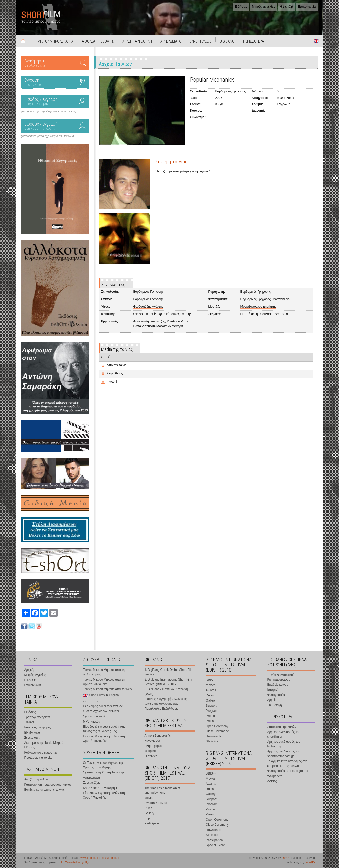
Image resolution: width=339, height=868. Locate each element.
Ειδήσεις (241, 7)
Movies (149, 798)
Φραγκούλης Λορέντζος (149, 322)
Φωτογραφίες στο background (288, 771)
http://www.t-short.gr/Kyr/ (75, 862)
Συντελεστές (113, 285)
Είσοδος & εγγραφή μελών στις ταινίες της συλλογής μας (104, 729)
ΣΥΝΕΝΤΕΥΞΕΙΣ (201, 41)
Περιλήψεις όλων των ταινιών (103, 706)
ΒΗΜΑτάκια (32, 733)
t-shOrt (286, 858)
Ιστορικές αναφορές (38, 728)
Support (150, 819)
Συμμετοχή (275, 705)
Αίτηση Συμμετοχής (158, 736)
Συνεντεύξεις (92, 783)
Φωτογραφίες (276, 695)
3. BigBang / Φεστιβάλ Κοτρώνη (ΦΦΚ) (166, 692)
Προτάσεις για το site (38, 758)
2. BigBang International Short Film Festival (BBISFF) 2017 (168, 682)
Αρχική (23, 41)
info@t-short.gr (110, 858)
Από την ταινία (117, 365)
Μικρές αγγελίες (263, 7)
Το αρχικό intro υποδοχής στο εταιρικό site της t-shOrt (287, 764)
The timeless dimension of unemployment (162, 791)
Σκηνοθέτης (115, 374)
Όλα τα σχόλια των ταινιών (101, 712)
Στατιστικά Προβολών (282, 727)
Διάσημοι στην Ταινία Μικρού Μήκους (44, 745)
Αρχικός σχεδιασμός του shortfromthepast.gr (284, 754)
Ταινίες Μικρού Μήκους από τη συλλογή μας (104, 672)
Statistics (212, 742)
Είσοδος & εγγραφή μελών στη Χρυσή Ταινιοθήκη (104, 739)
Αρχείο (272, 700)
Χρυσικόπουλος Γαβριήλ (175, 314)
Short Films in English (317, 41)
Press (210, 721)
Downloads (214, 737)
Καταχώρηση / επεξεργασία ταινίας (48, 785)
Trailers (29, 723)
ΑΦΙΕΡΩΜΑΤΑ (171, 41)
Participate (152, 824)
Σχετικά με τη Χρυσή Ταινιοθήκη (105, 773)
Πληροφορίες (154, 746)
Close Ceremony (217, 731)
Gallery (149, 813)
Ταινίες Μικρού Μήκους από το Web (107, 689)
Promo (210, 716)
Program (212, 711)
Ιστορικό (150, 751)
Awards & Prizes (156, 803)
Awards (211, 691)
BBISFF (211, 680)
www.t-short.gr (89, 858)
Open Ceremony (217, 726)
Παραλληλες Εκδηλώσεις (161, 709)
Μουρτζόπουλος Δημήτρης (258, 307)
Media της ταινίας (117, 349)
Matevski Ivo (281, 299)
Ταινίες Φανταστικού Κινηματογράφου (281, 677)
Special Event (215, 845)
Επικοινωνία (307, 7)
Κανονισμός (153, 741)
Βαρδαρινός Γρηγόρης (230, 92)
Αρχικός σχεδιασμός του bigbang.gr (284, 744)
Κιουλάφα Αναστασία (274, 314)
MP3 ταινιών (92, 722)
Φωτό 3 (112, 382)
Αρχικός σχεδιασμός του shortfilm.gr (284, 735)
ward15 (310, 862)
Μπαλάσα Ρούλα (178, 322)
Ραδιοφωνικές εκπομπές (41, 753)
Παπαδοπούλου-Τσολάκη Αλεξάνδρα (158, 326)
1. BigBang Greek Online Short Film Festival (169, 672)
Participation (214, 840)
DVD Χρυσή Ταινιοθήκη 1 (100, 788)
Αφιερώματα (91, 778)
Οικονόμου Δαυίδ (145, 314)
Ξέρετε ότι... (32, 738)
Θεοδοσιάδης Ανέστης (148, 307)
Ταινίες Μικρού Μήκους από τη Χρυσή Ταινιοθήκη (104, 682)
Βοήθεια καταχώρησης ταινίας (45, 790)
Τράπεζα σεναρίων (37, 717)
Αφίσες (272, 781)
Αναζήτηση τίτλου (36, 780)
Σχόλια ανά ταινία (95, 717)
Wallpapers (275, 776)
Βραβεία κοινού (278, 685)
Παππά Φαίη (249, 314)
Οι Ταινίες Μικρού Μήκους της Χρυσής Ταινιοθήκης (103, 765)
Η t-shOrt (286, 7)
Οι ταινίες (151, 756)
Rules (149, 808)
